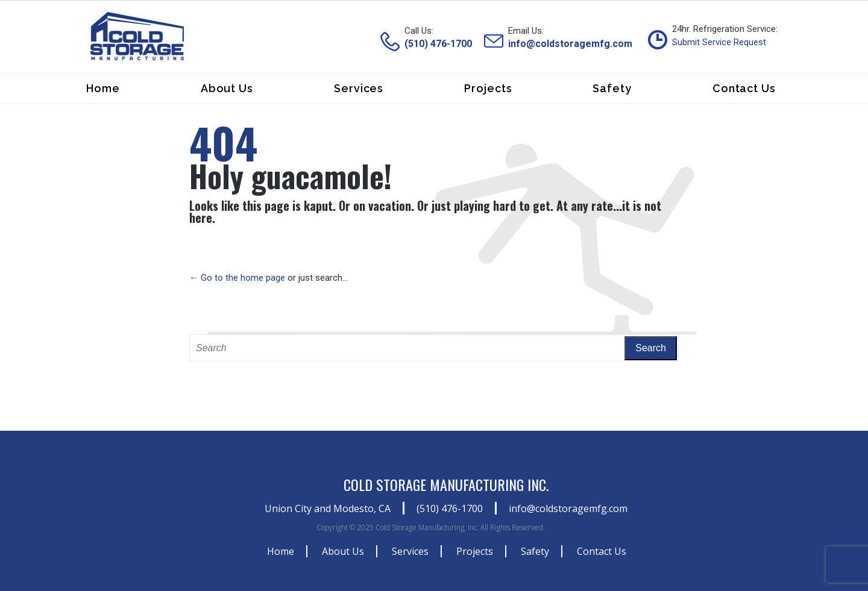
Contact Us (602, 551)
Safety (535, 551)
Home (281, 551)
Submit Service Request (719, 42)
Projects (475, 551)
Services (410, 551)
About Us (343, 551)
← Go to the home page (237, 278)
